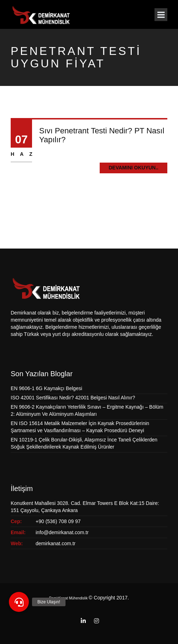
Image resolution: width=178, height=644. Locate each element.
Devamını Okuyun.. (133, 168)
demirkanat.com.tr (56, 543)
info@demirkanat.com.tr (62, 532)
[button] (19, 602)
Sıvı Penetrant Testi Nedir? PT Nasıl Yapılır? (102, 135)
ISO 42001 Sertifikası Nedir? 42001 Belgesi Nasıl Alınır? (73, 398)
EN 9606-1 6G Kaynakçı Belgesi (46, 388)
